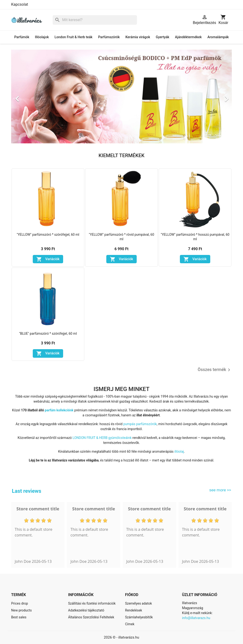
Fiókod (132, 595)
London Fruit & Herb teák (74, 37)
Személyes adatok (138, 603)
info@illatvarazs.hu (196, 618)
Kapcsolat (20, 4)
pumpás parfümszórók (140, 424)
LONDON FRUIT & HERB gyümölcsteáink (102, 438)
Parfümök (22, 37)
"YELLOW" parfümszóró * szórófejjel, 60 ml (48, 235)
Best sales (19, 617)
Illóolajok (42, 37)
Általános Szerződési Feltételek (91, 617)
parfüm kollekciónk (59, 410)
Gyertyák (162, 37)
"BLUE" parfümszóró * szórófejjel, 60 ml (48, 334)
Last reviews (27, 491)
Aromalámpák (218, 37)
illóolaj (179, 451)
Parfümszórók (109, 37)
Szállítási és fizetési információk (92, 603)
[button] (28, 97)
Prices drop (20, 603)
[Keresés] (95, 20)
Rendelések (134, 610)
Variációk (48, 259)
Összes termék (215, 370)
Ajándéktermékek (188, 37)
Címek (130, 624)
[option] (121, 97)
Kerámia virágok (138, 37)
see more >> (220, 490)
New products (21, 610)
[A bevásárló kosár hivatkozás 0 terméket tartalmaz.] (223, 20)
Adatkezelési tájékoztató (86, 610)
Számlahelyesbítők (139, 617)
